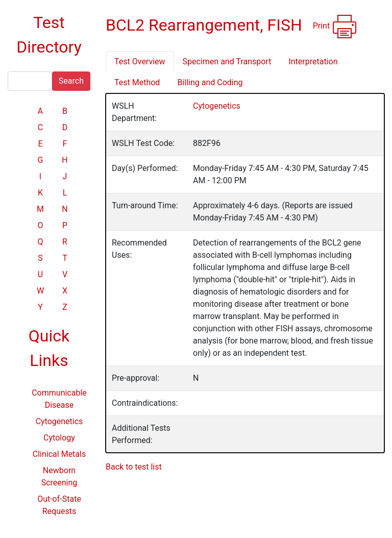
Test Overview (140, 62)
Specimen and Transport (227, 62)
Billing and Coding (210, 82)
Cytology (59, 438)
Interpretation (313, 62)
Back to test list (134, 467)
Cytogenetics (59, 421)
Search (71, 81)
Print (335, 27)
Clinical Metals (59, 454)
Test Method (137, 82)
